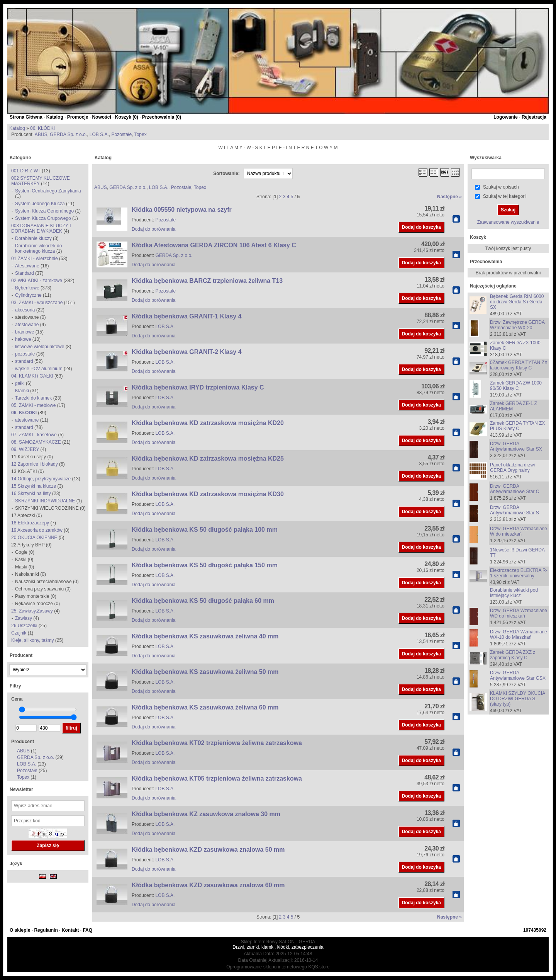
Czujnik (19, 633)
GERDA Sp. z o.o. (68, 134)
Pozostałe (122, 134)
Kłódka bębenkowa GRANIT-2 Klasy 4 (187, 352)
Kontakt (70, 930)
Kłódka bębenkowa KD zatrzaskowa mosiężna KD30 (208, 494)
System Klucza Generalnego (44, 211)
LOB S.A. (99, 134)
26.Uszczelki (24, 626)
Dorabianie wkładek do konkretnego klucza (38, 248)
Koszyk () (127, 117)
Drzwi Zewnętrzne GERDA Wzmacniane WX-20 (517, 325)
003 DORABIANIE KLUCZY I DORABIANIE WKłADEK (41, 228)
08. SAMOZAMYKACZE (36, 442)
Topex (141, 134)
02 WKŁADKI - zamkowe (37, 281)
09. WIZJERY (25, 449)
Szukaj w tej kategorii (505, 196)
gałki (20, 383)
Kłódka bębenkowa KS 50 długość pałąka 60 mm (203, 601)
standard (24, 361)
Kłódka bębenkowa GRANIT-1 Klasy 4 (187, 316)
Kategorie (20, 158)
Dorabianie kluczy (33, 238)
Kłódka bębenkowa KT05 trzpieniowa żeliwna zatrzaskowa (217, 778)
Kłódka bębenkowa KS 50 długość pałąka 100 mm (205, 530)
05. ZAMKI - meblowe (33, 405)
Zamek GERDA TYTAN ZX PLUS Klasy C (517, 426)
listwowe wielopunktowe (40, 347)
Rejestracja (534, 117)
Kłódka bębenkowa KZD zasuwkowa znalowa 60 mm (208, 885)
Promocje (78, 117)
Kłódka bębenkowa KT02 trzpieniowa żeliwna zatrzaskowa (217, 743)
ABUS (41, 134)
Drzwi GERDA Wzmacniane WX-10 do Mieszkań (519, 635)
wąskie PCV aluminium (39, 369)
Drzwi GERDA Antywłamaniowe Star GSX (518, 675)
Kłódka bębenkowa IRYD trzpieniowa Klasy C (198, 387)
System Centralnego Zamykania (48, 191)
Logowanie (506, 117)
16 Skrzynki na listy (31, 493)
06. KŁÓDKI (42, 128)
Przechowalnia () (162, 117)
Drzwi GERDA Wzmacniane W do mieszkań (519, 531)
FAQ (87, 930)
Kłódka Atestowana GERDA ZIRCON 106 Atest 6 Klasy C (214, 245)
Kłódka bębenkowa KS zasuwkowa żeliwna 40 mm (205, 636)
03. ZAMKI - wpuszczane (37, 303)
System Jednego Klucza (40, 204)
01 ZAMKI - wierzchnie (35, 259)
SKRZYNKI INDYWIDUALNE (45, 501)
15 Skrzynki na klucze (34, 486)
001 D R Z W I (26, 171)
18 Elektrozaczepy (30, 523)
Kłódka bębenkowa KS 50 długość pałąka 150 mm (205, 565)
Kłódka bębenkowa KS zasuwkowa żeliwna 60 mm (205, 707)
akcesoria (25, 310)
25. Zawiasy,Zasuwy (32, 611)
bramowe (25, 332)
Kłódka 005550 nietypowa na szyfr (182, 210)
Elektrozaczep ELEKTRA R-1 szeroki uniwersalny (519, 573)
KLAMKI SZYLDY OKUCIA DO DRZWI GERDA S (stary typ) (518, 699)
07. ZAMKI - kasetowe (34, 435)
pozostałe (25, 354)
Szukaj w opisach (501, 187)
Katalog (55, 117)
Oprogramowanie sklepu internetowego (267, 967)
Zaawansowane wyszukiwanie (508, 222)
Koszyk (478, 237)
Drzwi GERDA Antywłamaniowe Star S (514, 510)
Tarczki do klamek (33, 398)
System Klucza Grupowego (43, 218)
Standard (25, 273)
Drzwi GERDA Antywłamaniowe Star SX (516, 446)
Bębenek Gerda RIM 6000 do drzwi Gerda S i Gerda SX (517, 302)
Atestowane (27, 266)
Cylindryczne (28, 295)
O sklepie (20, 930)
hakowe (23, 339)
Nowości (101, 117)
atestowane (27, 325)
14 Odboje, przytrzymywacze (41, 479)
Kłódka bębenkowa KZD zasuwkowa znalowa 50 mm (208, 850)
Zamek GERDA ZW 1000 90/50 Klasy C (516, 386)
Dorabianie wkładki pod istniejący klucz (514, 593)
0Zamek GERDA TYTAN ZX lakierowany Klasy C (519, 365)
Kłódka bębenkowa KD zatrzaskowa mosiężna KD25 (208, 459)
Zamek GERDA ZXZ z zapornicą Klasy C (513, 655)
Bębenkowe (27, 288)
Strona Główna (26, 117)
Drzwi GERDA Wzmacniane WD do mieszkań (519, 613)
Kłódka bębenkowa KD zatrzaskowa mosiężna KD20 (208, 423)
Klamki (22, 391)
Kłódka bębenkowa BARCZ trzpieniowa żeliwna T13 (207, 281)
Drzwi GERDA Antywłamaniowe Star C (514, 489)
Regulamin (46, 930)
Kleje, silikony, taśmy (33, 640)
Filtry (15, 686)
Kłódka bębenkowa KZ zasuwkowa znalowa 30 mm (206, 814)
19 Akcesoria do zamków (37, 530)
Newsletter (21, 789)
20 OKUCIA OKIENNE (34, 538)
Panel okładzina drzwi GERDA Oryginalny (512, 468)
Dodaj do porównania (153, 229)
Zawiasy (24, 618)
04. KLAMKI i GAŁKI (32, 376)
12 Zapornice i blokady (35, 464)
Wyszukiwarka (486, 158)
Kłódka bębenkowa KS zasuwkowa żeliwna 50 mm (205, 672)
